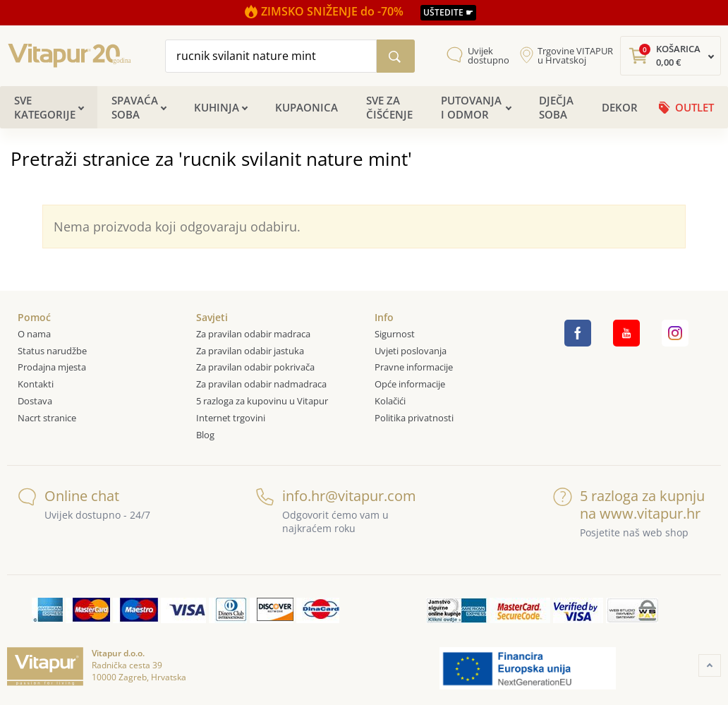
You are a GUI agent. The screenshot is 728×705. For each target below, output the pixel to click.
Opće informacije (410, 384)
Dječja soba (556, 107)
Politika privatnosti (414, 418)
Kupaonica (307, 107)
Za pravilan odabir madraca (253, 334)
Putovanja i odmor (471, 107)
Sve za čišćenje (389, 107)
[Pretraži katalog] (396, 56)
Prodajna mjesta (52, 367)
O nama (34, 334)
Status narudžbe (52, 351)
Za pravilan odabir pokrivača (255, 367)
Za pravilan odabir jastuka (250, 351)
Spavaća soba (135, 107)
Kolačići (390, 401)
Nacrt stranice (47, 418)
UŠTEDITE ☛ (448, 12)
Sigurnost (395, 334)
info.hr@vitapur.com (334, 496)
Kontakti (36, 384)
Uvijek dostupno (489, 56)
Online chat (68, 496)
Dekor (620, 107)
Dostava (35, 401)
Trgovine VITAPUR (575, 56)
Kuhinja (217, 107)
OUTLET (694, 107)
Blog (205, 435)
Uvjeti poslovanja (411, 351)
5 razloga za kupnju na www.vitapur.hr (629, 505)
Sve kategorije (45, 107)
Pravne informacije (414, 367)
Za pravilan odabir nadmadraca (261, 384)
